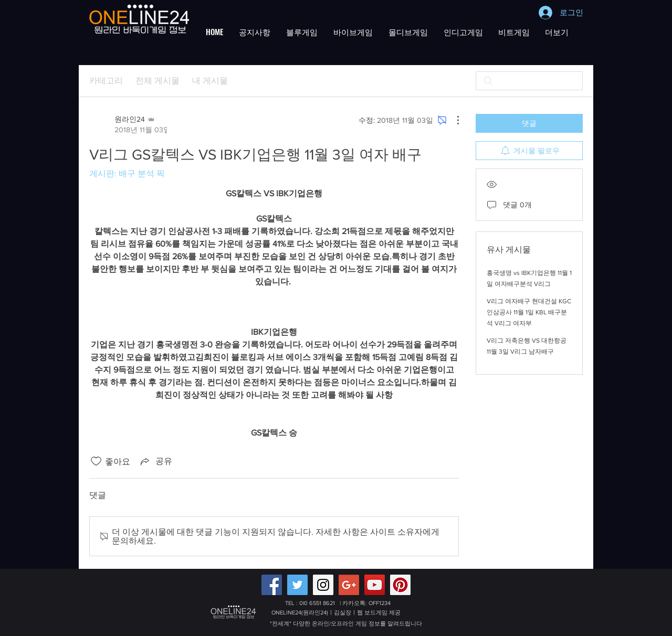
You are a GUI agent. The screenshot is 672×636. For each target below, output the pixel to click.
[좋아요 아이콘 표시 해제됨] (96, 461)
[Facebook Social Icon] (272, 585)
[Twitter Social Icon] (297, 585)
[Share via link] (155, 461)
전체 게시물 (157, 81)
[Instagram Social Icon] (323, 585)
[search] (529, 81)
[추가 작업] (453, 120)
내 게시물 (210, 81)
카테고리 (106, 81)
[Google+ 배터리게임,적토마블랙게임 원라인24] (349, 585)
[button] (255, 31)
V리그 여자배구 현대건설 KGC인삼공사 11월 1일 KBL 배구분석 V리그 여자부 (529, 312)
